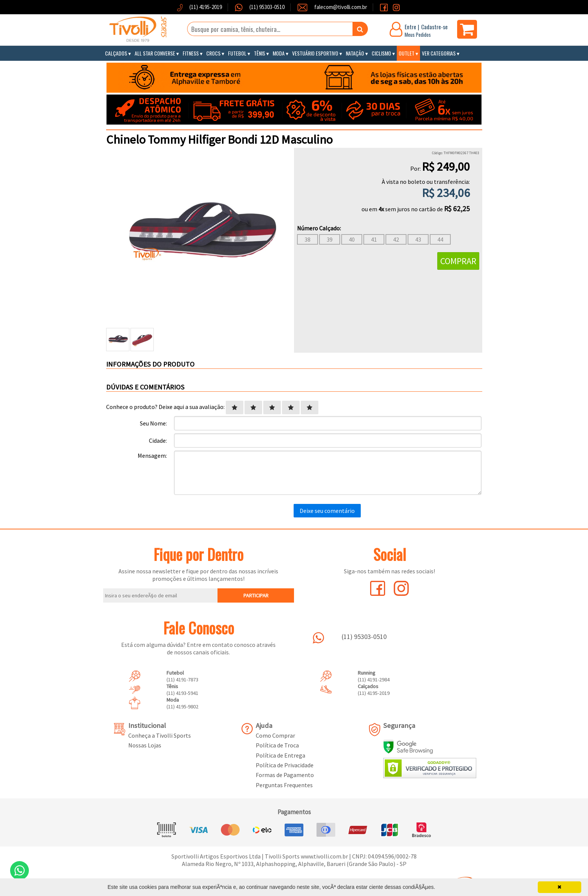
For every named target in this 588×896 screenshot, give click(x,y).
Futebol (237, 53)
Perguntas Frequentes (284, 785)
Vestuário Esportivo (315, 53)
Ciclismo (381, 53)
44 (440, 239)
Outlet (406, 53)
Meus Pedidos (418, 35)
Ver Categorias (439, 53)
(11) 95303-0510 (266, 7)
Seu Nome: (153, 423)
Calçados (116, 53)
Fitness (191, 53)
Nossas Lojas (145, 745)
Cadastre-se (434, 27)
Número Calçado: (319, 228)
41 (374, 239)
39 (330, 239)
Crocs (213, 53)
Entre (410, 27)
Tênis (259, 53)
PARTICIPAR (256, 595)
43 (418, 239)
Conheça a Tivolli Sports (160, 735)
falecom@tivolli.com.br (341, 7)
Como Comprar (275, 735)
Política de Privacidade (285, 765)
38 (307, 239)
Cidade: (158, 440)
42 (396, 239)
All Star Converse (155, 53)
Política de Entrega (280, 755)
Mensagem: (152, 456)
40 (352, 239)
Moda (279, 53)
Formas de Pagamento (285, 775)
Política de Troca (277, 745)
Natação (355, 53)
